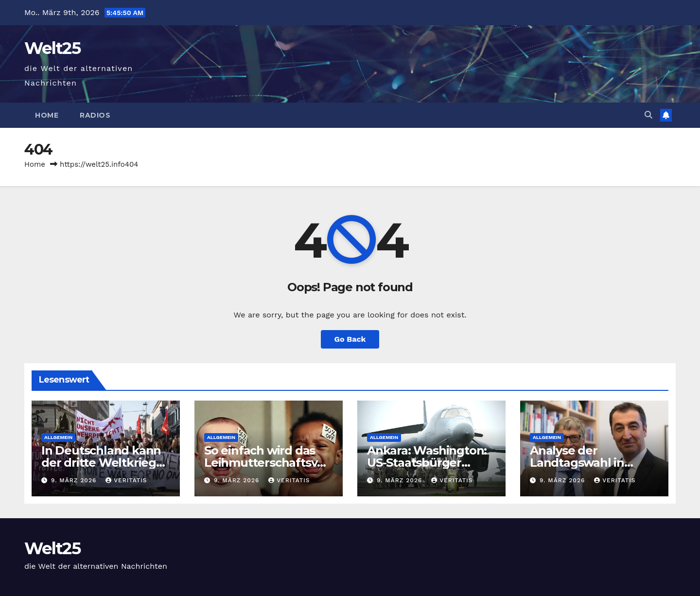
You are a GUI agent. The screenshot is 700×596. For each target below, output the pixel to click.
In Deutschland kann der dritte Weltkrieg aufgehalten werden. (102, 463)
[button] (648, 115)
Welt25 (52, 48)
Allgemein (58, 437)
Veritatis (126, 480)
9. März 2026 (75, 480)
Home (47, 115)
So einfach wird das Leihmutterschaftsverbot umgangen (267, 463)
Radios (95, 115)
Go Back (350, 339)
